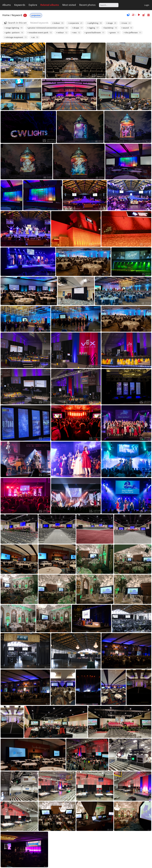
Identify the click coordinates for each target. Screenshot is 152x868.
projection (36, 15)
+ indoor (58, 23)
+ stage (111, 23)
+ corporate (75, 23)
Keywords (20, 5)
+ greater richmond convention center (47, 28)
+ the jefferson (132, 33)
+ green (114, 33)
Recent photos (87, 5)
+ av (35, 37)
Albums (7, 5)
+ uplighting (94, 23)
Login (147, 5)
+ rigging (93, 28)
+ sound (127, 28)
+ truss (126, 23)
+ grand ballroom (94, 33)
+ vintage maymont (16, 37)
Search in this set (17, 23)
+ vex (76, 33)
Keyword (17, 15)
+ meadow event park (40, 33)
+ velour (62, 33)
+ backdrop (110, 28)
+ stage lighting (13, 28)
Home (6, 15)
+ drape (77, 28)
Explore (33, 5)
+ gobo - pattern (14, 33)
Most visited (69, 5)
